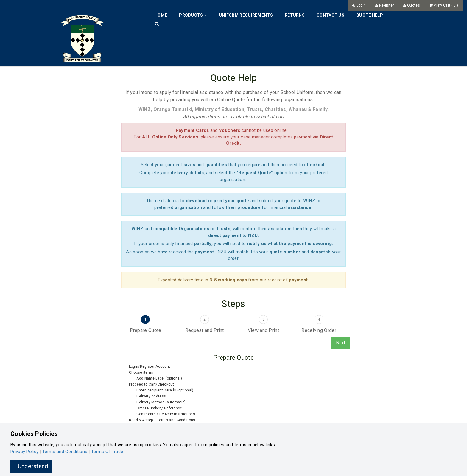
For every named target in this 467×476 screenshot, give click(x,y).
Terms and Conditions (65, 452)
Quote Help (370, 15)
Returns (295, 15)
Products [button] (193, 15)
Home (161, 15)
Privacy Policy (24, 452)
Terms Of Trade (107, 452)
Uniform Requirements (246, 15)
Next (341, 343)
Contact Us (330, 15)
